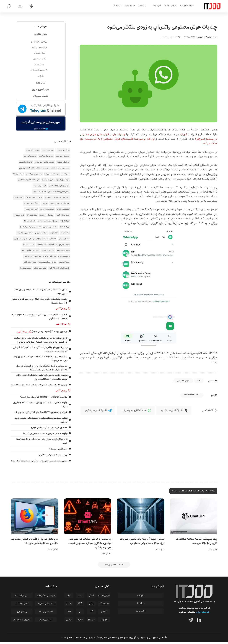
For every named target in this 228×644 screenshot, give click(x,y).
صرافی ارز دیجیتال (63, 150)
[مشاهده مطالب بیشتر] (114, 566)
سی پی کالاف (49, 162)
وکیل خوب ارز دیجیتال (34, 197)
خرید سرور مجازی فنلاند (60, 168)
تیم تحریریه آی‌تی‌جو (208, 37)
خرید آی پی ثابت (40, 186)
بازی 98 (44, 203)
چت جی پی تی (64, 239)
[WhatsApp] (136, 410)
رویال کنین (65, 203)
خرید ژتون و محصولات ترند (48, 221)
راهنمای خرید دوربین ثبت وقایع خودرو (48, 427)
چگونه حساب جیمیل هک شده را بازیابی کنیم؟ (44, 433)
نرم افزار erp (65, 221)
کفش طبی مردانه (63, 209)
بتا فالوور (38, 162)
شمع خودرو (54, 233)
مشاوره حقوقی (64, 256)
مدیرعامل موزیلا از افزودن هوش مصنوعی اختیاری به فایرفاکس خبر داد (35, 543)
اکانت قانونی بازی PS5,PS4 (59, 268)
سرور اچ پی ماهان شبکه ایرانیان (57, 197)
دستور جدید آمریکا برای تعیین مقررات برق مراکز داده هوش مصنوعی (141, 543)
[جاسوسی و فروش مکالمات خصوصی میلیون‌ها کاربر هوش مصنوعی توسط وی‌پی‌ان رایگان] (88, 518)
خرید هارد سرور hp (52, 174)
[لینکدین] (199, 622)
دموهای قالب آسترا (46, 156)
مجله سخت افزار (39, 192)
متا (199, 381)
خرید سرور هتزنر (43, 168)
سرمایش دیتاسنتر (63, 156)
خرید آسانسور (64, 262)
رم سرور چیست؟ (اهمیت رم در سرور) (49, 331)
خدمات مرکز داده (33, 150)
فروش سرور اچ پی (47, 209)
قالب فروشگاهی (26, 162)
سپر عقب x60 (32, 215)
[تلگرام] (190, 622)
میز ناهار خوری (47, 180)
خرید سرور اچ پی (63, 245)
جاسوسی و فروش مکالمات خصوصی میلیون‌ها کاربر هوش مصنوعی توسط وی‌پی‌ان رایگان (89, 545)
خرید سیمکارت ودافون (32, 256)
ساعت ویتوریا (26, 268)
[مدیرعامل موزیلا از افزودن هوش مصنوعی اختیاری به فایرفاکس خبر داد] (35, 518)
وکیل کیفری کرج (48, 250)
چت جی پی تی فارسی (34, 174)
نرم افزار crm (65, 227)
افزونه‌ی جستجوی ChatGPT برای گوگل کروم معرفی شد (40, 412)
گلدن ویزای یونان (31, 209)
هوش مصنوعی (167, 37)
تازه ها (178, 37)
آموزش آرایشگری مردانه (31, 250)
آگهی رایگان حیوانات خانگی (59, 186)
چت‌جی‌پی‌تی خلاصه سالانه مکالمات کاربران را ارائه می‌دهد (196, 543)
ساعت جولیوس (41, 233)
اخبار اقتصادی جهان (27, 168)
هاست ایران (203, 614)
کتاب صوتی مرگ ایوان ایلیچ (30, 227)
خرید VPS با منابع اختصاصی (29, 180)
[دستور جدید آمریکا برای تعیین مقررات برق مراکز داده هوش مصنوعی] (141, 518)
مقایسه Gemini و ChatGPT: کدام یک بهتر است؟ (43, 397)
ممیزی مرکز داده (47, 150)
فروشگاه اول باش (46, 215)
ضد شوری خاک (29, 221)
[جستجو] (9, 6)
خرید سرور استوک (62, 180)
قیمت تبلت (65, 233)
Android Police (192, 395)
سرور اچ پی (54, 203)
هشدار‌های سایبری (50, 227)
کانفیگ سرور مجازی (32, 203)
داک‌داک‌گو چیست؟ (58, 448)
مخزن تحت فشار (30, 262)
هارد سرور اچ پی (20, 239)
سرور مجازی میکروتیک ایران (59, 192)
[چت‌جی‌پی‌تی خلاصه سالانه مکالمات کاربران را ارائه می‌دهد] (194, 518)
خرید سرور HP (18, 174)
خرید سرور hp (19, 215)
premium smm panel (45, 245)
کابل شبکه (65, 174)
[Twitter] (174, 410)
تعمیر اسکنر (18, 197)
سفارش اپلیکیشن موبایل (47, 262)
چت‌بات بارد (112, 134)
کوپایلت (181, 134)
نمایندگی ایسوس (63, 162)
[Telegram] (98, 410)
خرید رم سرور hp (63, 250)
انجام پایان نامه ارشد (25, 233)
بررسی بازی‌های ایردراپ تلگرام (53, 454)
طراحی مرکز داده (30, 156)
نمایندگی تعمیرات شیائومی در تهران (43, 239)
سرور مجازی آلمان (63, 215)
